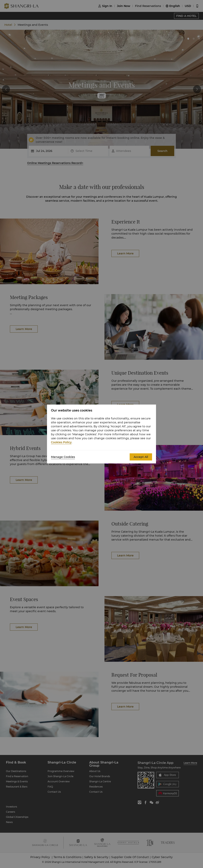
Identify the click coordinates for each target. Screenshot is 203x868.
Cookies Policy (61, 442)
